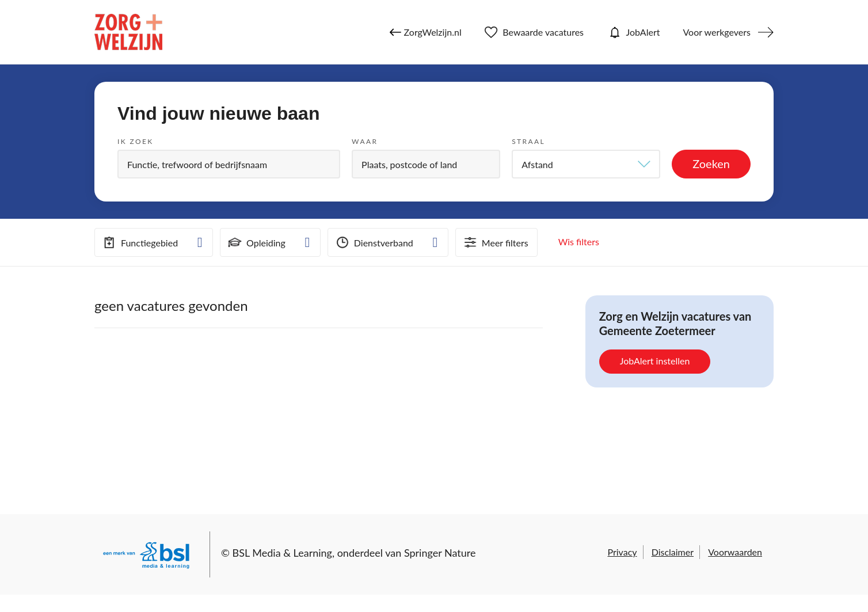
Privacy (622, 552)
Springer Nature (440, 553)
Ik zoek (136, 141)
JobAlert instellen (655, 361)
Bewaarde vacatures (534, 32)
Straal (528, 141)
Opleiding (256, 242)
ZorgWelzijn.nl (426, 32)
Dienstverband (374, 242)
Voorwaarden (735, 552)
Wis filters (579, 242)
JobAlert (633, 32)
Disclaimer (673, 552)
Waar (365, 141)
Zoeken (711, 164)
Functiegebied (139, 242)
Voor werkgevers (717, 32)
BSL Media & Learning (282, 553)
